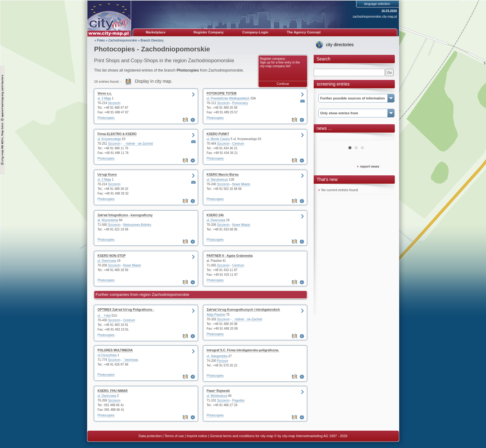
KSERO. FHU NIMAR (113, 391)
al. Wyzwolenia (108, 220)
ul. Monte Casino (218, 139)
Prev (326, 138)
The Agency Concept (304, 32)
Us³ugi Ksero (107, 175)
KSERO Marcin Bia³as (223, 175)
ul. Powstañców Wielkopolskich (228, 98)
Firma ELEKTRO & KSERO (117, 134)
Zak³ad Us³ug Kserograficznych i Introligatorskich (243, 310)
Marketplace (156, 32)
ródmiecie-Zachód (138, 144)
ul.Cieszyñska (107, 355)
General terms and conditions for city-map (241, 436)
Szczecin (114, 103)
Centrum (238, 144)
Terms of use (174, 436)
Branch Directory (152, 40)
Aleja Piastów (216, 315)
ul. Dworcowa (216, 220)
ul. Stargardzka (217, 356)
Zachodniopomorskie (123, 40)
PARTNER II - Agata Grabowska (230, 256)
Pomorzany (240, 103)
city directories (340, 45)
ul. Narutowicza (217, 180)
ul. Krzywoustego (109, 139)
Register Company (209, 32)
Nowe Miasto (241, 184)
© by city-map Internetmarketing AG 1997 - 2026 (311, 436)
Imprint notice (197, 436)
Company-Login (255, 32)
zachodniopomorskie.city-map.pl (375, 17)
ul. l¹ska (104, 316)
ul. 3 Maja (104, 98)
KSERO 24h (215, 215)
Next (386, 138)
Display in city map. (154, 81)
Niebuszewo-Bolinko (137, 225)
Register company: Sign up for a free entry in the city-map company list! (280, 62)
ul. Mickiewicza (217, 396)
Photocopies (106, 118)
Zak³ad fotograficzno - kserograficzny (125, 215)
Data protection (150, 436)
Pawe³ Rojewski (218, 391)
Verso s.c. (105, 93)
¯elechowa (130, 360)
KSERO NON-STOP (112, 256)
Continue (283, 84)
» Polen (100, 40)
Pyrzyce (223, 361)
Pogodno (238, 400)
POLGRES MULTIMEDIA (115, 350)
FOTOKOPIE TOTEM (222, 93)
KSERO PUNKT (218, 134)
